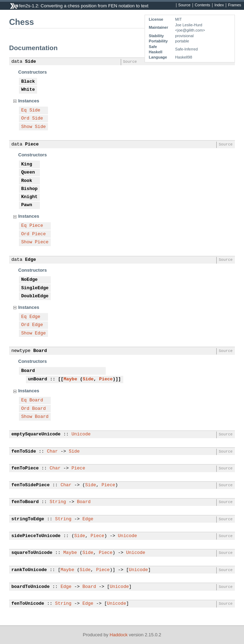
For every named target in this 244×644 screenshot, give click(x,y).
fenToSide (24, 452)
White (28, 90)
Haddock (118, 635)
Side (31, 62)
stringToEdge (28, 519)
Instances (29, 101)
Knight (30, 197)
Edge (31, 260)
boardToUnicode (31, 587)
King (27, 164)
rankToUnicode (29, 570)
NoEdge (30, 280)
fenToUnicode (28, 604)
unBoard (38, 379)
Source (184, 5)
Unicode (81, 434)
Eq (24, 110)
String (58, 502)
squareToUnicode (32, 553)
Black (28, 82)
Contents (202, 5)
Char (52, 452)
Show (27, 127)
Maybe (70, 379)
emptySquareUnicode (36, 434)
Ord (25, 118)
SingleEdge (35, 288)
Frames (234, 5)
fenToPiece (25, 468)
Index (219, 5)
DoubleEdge (35, 296)
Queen (28, 172)
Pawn (27, 205)
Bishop (30, 189)
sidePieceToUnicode (36, 536)
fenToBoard (25, 502)
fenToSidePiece (31, 485)
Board (40, 351)
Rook (27, 181)
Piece (32, 144)
